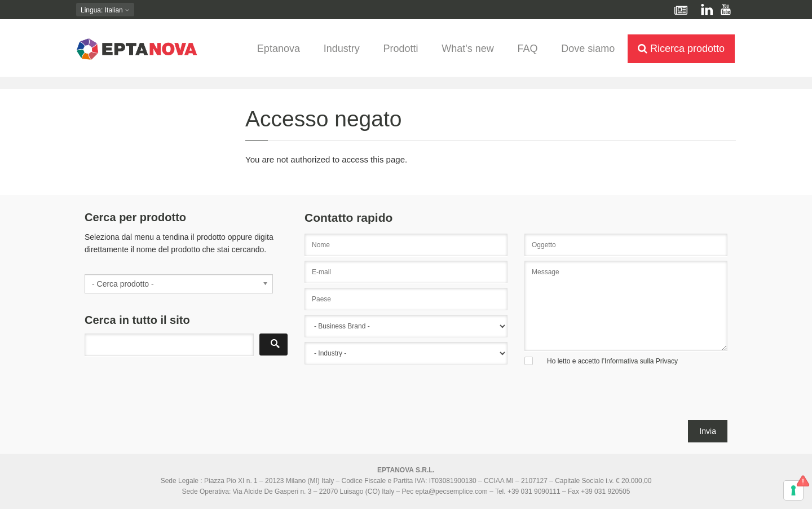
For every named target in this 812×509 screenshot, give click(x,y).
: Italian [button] (105, 10)
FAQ (527, 49)
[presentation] (390, 398)
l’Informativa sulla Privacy (640, 361)
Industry (342, 49)
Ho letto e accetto (612, 361)
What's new (467, 49)
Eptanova (279, 49)
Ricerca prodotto (681, 49)
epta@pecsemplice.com (452, 492)
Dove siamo (588, 49)
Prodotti (400, 49)
